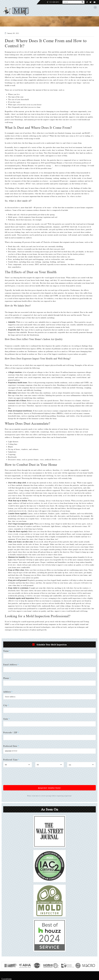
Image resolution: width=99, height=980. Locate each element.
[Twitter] (91, 2)
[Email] (95, 2)
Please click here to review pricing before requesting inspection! (50, 809)
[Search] (83, 2)
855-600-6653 (57, 2)
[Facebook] (87, 2)
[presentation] (20, 791)
